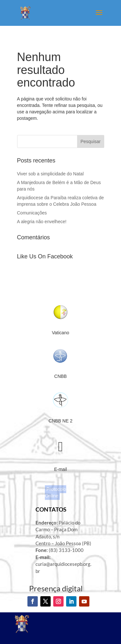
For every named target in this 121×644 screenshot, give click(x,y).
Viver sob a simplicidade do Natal (50, 174)
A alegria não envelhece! (42, 222)
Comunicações (32, 213)
